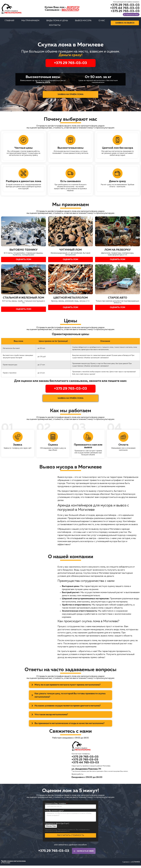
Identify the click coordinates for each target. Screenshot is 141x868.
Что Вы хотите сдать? (54, 813)
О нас (102, 22)
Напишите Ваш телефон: (56, 805)
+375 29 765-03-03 (70, 65)
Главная (9, 22)
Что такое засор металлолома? (51, 716)
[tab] (70, 687)
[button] (123, 5)
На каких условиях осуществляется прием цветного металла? (68, 707)
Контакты (55, 27)
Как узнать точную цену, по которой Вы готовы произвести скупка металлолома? (70, 697)
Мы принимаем (30, 22)
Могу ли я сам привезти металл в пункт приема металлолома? (68, 687)
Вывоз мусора (83, 22)
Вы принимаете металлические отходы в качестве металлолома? (70, 725)
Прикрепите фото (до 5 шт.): (57, 825)
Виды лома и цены (57, 22)
